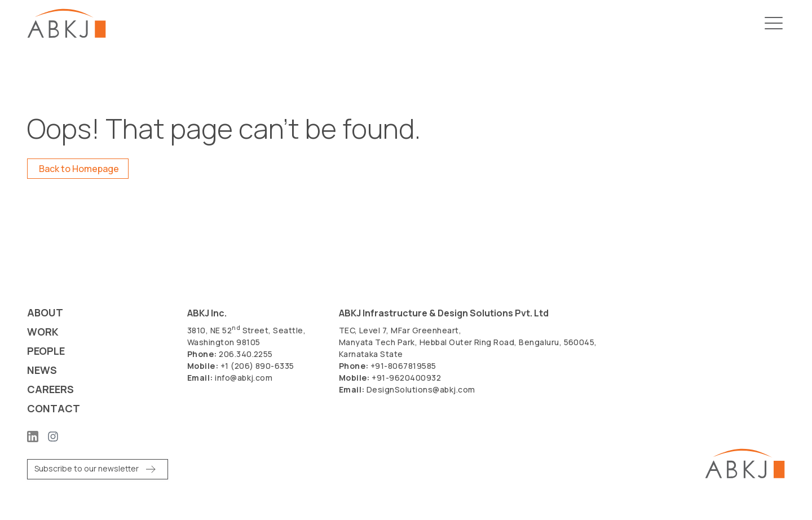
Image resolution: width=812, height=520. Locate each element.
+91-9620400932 (406, 378)
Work (43, 332)
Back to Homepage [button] (79, 169)
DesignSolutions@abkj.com (421, 389)
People (46, 351)
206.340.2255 (246, 354)
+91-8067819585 (403, 366)
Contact (54, 409)
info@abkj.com (244, 378)
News (42, 370)
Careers (50, 389)
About (45, 313)
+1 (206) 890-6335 (257, 366)
